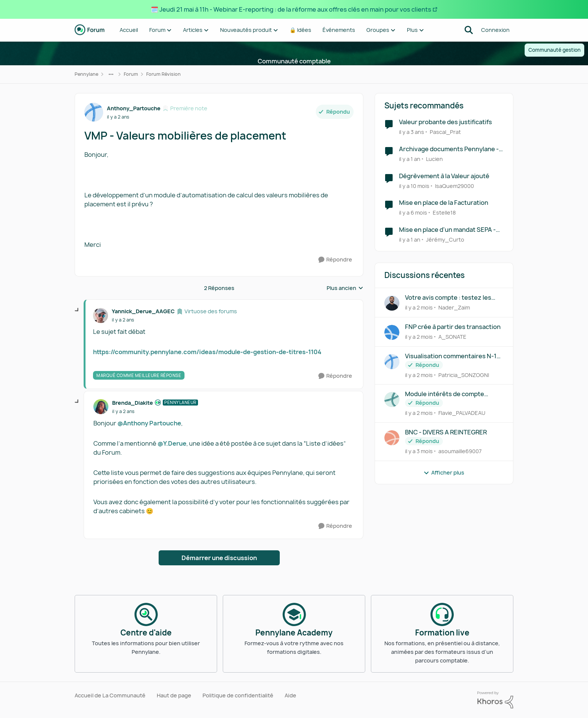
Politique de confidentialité (238, 695)
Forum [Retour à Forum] (131, 74)
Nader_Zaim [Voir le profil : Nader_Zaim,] (454, 307)
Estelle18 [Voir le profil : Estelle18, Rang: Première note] (444, 213)
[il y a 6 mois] (413, 213)
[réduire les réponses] (77, 310)
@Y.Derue (172, 443)
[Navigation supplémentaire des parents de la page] (111, 74)
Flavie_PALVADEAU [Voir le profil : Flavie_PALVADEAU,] (462, 413)
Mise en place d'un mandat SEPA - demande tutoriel (447, 230)
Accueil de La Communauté (110, 695)
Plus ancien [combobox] (345, 288)
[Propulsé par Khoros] (495, 700)
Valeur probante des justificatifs (445, 122)
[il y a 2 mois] (419, 307)
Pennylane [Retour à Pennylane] (86, 74)
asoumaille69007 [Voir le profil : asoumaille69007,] (460, 451)
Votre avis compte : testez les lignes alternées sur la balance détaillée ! (449, 298)
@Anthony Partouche (149, 423)
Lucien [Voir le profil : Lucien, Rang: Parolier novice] (434, 159)
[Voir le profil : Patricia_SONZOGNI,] (392, 362)
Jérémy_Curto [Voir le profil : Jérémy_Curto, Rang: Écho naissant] (445, 240)
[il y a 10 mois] (414, 186)
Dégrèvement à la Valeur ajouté (444, 176)
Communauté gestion (554, 50)
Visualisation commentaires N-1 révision (451, 356)
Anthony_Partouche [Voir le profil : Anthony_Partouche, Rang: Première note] (134, 108)
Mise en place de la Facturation (444, 203)
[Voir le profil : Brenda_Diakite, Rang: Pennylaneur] (101, 407)
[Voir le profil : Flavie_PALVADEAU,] (392, 400)
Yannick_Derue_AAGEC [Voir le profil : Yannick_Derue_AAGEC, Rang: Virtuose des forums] (143, 311)
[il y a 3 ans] (412, 132)
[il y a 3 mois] (419, 451)
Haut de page (174, 695)
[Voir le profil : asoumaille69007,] (392, 438)
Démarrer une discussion (219, 558)
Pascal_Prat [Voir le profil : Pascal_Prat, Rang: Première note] (445, 132)
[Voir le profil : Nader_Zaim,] (392, 303)
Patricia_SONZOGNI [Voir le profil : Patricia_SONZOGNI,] (464, 375)
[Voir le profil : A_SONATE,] (392, 332)
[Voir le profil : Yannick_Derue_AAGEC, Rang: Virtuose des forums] (100, 315)
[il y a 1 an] (410, 159)
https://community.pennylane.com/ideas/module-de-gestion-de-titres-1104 (207, 352)
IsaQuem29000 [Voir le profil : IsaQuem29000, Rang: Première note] (454, 186)
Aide (290, 695)
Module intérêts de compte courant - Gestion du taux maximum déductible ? (445, 394)
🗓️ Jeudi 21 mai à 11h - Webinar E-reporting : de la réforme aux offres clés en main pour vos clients (291, 9)
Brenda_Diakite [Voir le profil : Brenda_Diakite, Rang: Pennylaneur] (133, 403)
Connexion (495, 30)
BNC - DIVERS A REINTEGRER (446, 432)
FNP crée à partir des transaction (453, 327)
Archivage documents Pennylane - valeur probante (449, 149)
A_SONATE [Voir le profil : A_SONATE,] (452, 337)
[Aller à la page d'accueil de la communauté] (90, 30)
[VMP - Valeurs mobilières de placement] (123, 320)
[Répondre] (335, 260)
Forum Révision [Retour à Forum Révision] (163, 74)
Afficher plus (444, 472)
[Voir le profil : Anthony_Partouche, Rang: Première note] (94, 112)
